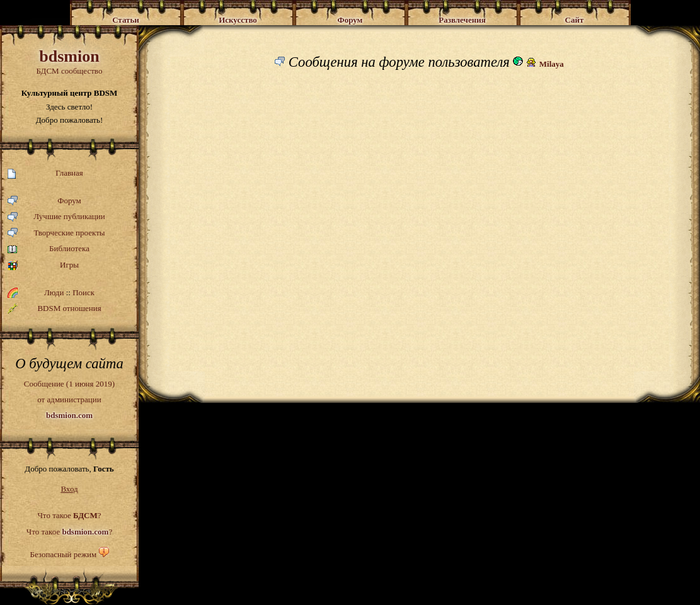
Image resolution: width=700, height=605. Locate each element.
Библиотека (49, 249)
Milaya (552, 64)
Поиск (83, 292)
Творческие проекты (56, 233)
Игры (43, 265)
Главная (45, 173)
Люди (54, 292)
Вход (69, 489)
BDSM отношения (55, 308)
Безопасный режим (63, 554)
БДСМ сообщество (69, 61)
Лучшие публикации (56, 217)
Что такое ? (69, 515)
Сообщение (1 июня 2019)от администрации (69, 399)
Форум (44, 201)
